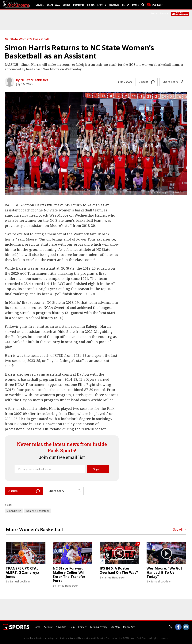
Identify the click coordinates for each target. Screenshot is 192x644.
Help (72, 627)
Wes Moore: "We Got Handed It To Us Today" (164, 572)
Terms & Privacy (99, 627)
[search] (144, 5)
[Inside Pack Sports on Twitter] (171, 627)
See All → (180, 529)
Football (79, 5)
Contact (82, 627)
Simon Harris (14, 511)
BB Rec (67, 5)
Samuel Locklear (20, 581)
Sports (102, 5)
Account (48, 627)
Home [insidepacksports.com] (37, 627)
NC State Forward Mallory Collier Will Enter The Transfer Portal (69, 574)
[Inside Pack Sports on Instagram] (186, 627)
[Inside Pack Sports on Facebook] (178, 627)
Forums (39, 5)
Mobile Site (129, 627)
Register (164, 13)
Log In (154, 13)
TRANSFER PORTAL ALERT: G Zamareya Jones (22, 572)
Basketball (53, 5)
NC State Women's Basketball (27, 39)
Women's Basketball (37, 511)
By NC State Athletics (32, 80)
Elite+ (126, 5)
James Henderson (68, 586)
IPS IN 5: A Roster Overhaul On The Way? (119, 570)
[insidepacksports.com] (17, 4)
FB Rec (91, 5)
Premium (114, 5)
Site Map (115, 627)
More (135, 5)
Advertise (61, 627)
